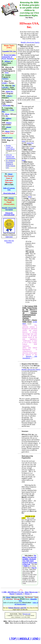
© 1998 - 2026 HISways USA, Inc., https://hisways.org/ (20, 592)
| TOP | (13, 639)
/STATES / (5, 79)
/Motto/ (7, 131)
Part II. (34, 568)
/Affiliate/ (8, 118)
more (24, 141)
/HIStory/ (8, 61)
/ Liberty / (9, 96)
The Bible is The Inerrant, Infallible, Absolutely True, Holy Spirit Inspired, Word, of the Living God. (30, 560)
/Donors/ (9, 123)
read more (9, 237)
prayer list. (30, 143)
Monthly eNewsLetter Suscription (9, 209)
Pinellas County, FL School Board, (10, 147)
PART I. (27, 566)
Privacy (27, 594)
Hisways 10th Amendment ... (30, 357)
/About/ (7, 114)
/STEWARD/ (6, 106)
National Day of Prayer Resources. (8, 58)
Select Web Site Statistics (9, 242)
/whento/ (8, 127)
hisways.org (27, 614)
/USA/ (7, 73)
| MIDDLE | (24, 639)
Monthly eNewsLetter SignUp (30, 42)
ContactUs (19, 594)
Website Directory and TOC (17, 608)
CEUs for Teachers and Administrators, (11, 157)
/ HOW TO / (9, 92)
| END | (36, 639)
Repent (12, 594)
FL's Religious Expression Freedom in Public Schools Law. (11, 164)
